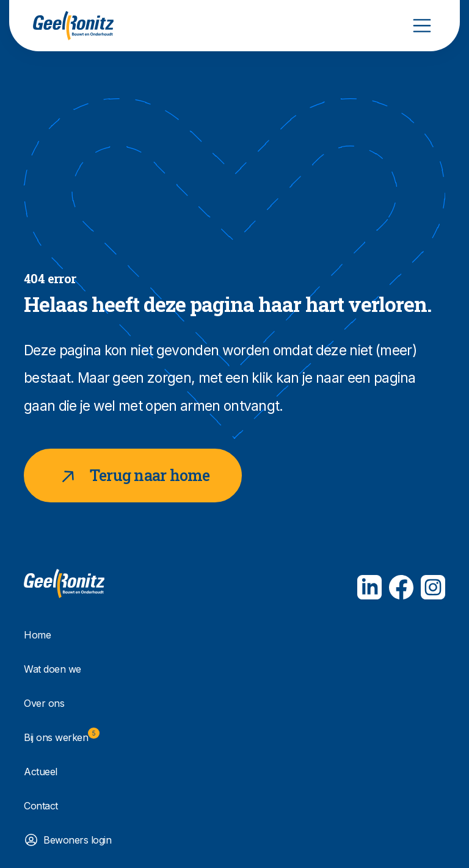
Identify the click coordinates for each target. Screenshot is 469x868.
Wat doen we (53, 669)
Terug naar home (133, 476)
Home (37, 635)
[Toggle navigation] (422, 26)
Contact (41, 806)
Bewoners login (77, 840)
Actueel (41, 772)
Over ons (44, 703)
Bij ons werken (62, 736)
